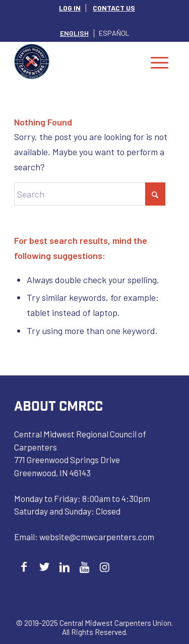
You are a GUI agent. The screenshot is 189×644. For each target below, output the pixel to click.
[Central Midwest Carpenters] (78, 61)
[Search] (90, 194)
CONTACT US (114, 8)
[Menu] (160, 61)
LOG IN (70, 8)
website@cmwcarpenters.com (97, 537)
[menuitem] (70, 8)
